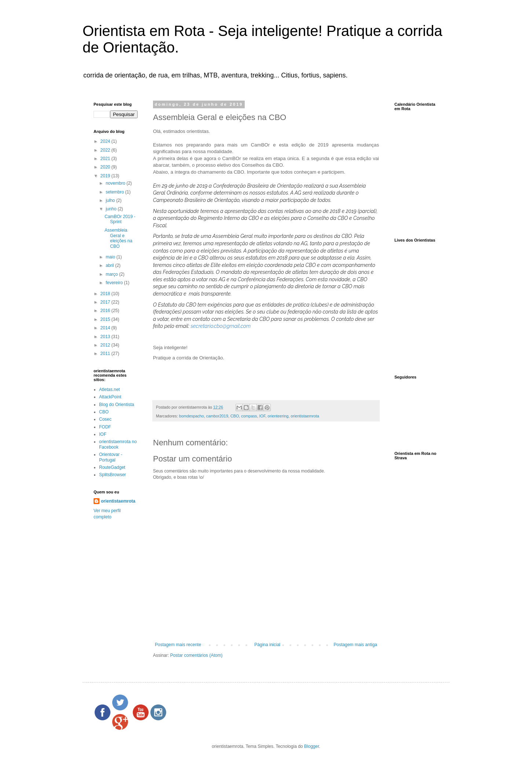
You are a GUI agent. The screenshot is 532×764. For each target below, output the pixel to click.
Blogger (312, 746)
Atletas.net (110, 390)
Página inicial (267, 645)
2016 (106, 311)
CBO (235, 416)
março (112, 274)
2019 (106, 176)
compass (249, 416)
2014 (106, 328)
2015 (106, 319)
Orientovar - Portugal (111, 457)
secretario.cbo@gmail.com (221, 326)
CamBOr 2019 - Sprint (120, 219)
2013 (106, 337)
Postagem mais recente (178, 645)
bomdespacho (192, 416)
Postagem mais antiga (355, 645)
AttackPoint (110, 397)
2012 (106, 345)
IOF (263, 416)
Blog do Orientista (116, 405)
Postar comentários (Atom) (196, 655)
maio (111, 257)
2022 (106, 150)
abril (110, 265)
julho (111, 200)
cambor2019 (217, 416)
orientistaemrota (305, 416)
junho (112, 209)
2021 (106, 159)
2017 (106, 302)
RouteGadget (112, 467)
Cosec (105, 419)
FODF (105, 427)
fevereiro (115, 283)
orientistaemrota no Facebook (118, 444)
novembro (116, 183)
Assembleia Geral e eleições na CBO (119, 238)
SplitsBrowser (112, 475)
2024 (106, 141)
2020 (106, 167)
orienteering (278, 416)
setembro (115, 192)
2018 (106, 294)
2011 (106, 354)
